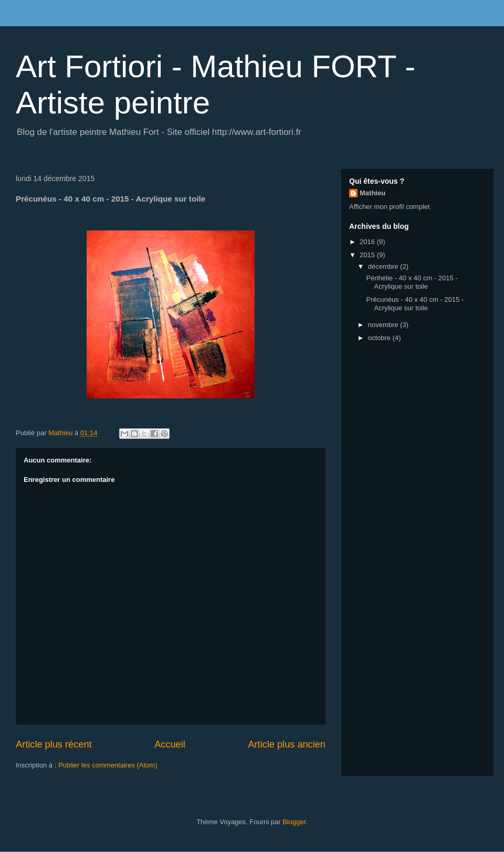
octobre (380, 338)
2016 (368, 242)
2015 (368, 255)
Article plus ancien (287, 744)
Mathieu (372, 193)
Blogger (294, 822)
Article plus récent (54, 744)
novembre (384, 325)
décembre (384, 266)
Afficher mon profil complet (390, 207)
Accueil (170, 744)
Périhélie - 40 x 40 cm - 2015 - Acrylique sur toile (412, 282)
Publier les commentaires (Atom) (108, 765)
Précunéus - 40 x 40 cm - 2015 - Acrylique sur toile (415, 304)
